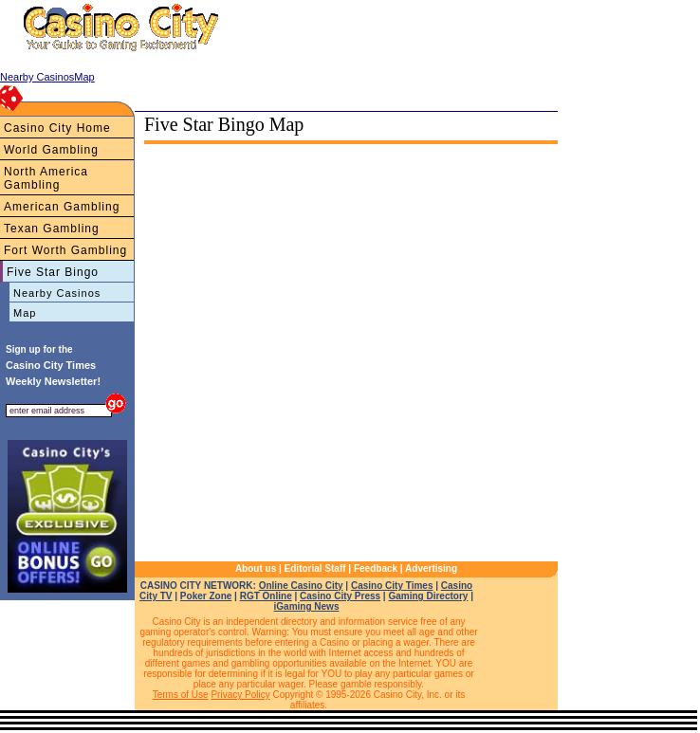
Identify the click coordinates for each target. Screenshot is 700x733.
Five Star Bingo (53, 272)
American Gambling (62, 207)
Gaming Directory (428, 596)
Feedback (376, 568)
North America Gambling (46, 178)
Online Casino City (301, 586)
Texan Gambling (52, 229)
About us (256, 568)
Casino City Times (392, 586)
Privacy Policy (240, 695)
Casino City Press (340, 596)
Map (25, 313)
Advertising (431, 568)
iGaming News (307, 606)
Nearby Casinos (57, 293)
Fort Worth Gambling (65, 250)
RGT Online (266, 596)
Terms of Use (181, 695)
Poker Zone (206, 596)
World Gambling (51, 150)
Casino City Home (57, 128)
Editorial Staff (315, 568)
